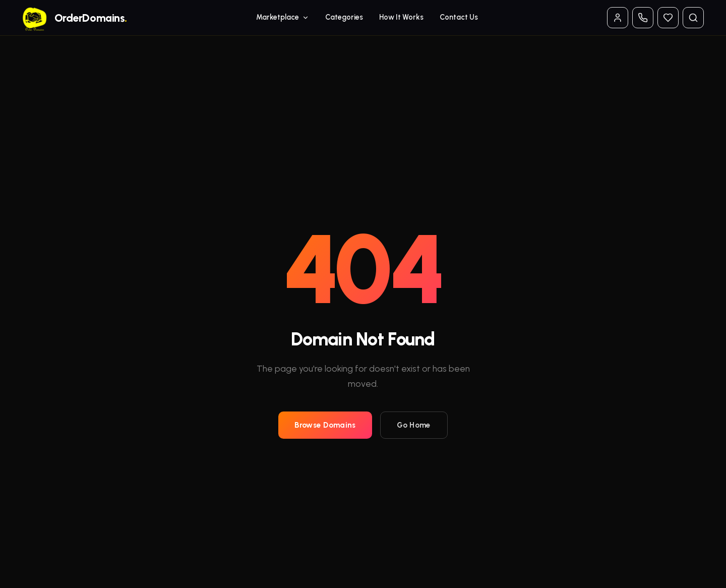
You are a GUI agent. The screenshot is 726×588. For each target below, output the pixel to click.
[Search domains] (693, 18)
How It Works (401, 17)
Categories (344, 17)
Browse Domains (325, 425)
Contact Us (459, 17)
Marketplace (283, 17)
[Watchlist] (668, 18)
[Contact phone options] (643, 18)
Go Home (414, 425)
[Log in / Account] (618, 18)
